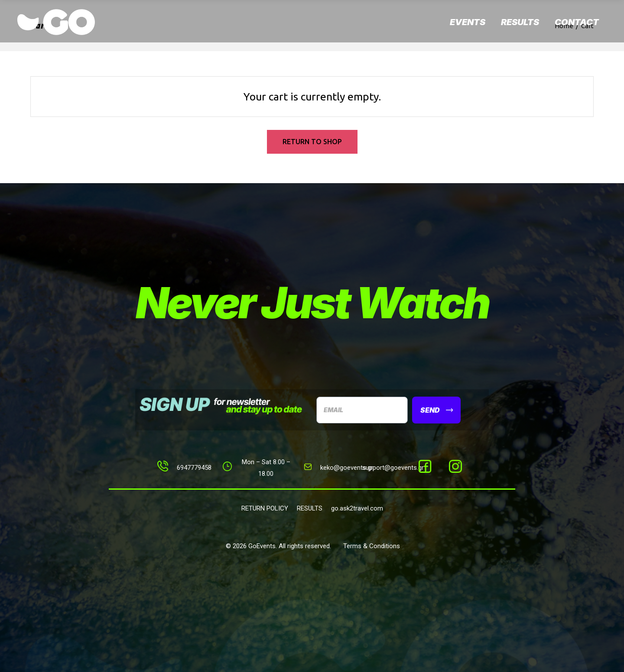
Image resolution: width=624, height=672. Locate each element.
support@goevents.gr (393, 468)
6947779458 (194, 468)
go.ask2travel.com (357, 508)
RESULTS (310, 508)
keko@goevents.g (346, 468)
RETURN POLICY (265, 508)
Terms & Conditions (372, 546)
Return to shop (312, 142)
